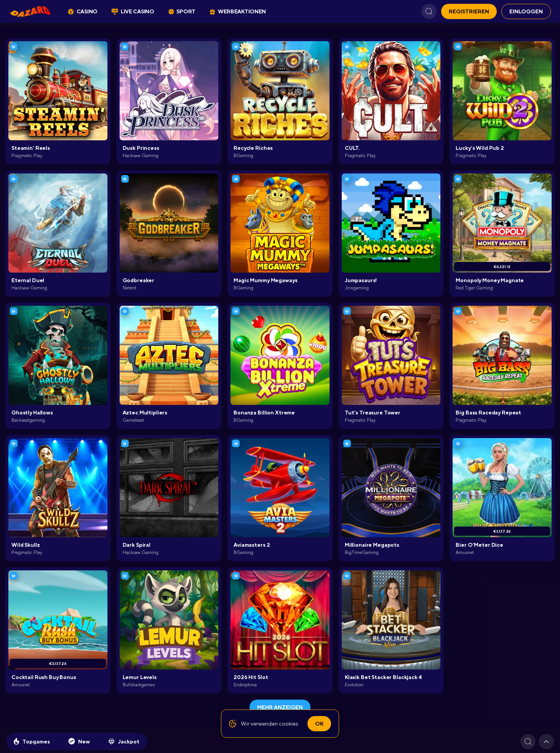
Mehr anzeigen (280, 707)
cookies (289, 724)
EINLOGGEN (526, 11)
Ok (319, 724)
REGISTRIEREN (469, 11)
